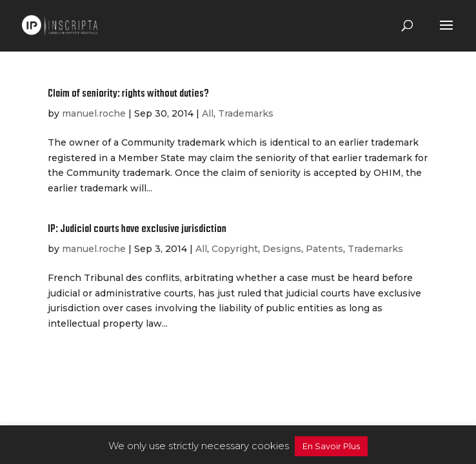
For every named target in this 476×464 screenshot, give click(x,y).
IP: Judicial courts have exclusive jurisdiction (137, 229)
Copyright (235, 249)
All (208, 113)
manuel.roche (94, 113)
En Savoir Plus (331, 446)
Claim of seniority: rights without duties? (128, 94)
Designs (282, 249)
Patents (324, 249)
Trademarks (246, 113)
